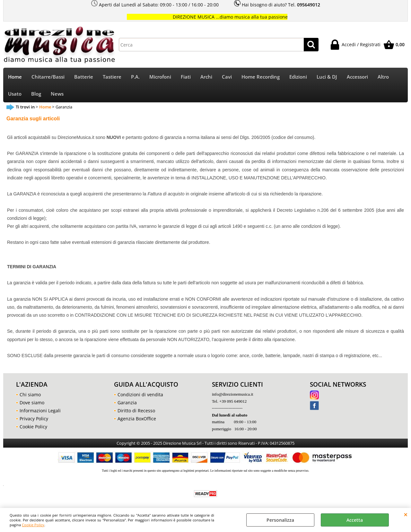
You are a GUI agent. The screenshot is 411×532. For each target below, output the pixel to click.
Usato (15, 94)
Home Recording (261, 77)
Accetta (355, 520)
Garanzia (127, 403)
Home (15, 77)
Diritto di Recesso (136, 411)
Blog (36, 94)
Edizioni (298, 77)
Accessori (357, 77)
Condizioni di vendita (140, 395)
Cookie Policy (33, 525)
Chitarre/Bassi (48, 77)
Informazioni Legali (40, 411)
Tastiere (112, 77)
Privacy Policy (34, 419)
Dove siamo (32, 403)
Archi (206, 77)
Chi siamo (30, 395)
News (57, 94)
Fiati (186, 77)
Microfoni (160, 77)
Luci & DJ (327, 77)
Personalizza (280, 520)
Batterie (84, 77)
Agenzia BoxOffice (137, 419)
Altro (383, 77)
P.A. (135, 77)
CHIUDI (406, 514)
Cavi (227, 77)
